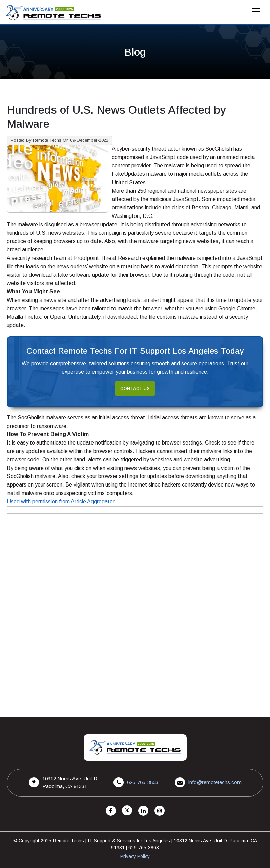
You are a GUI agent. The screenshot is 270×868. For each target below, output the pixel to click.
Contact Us (135, 389)
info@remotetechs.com (215, 782)
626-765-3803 (143, 782)
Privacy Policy (135, 856)
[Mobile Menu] (256, 13)
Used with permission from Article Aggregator (61, 502)
